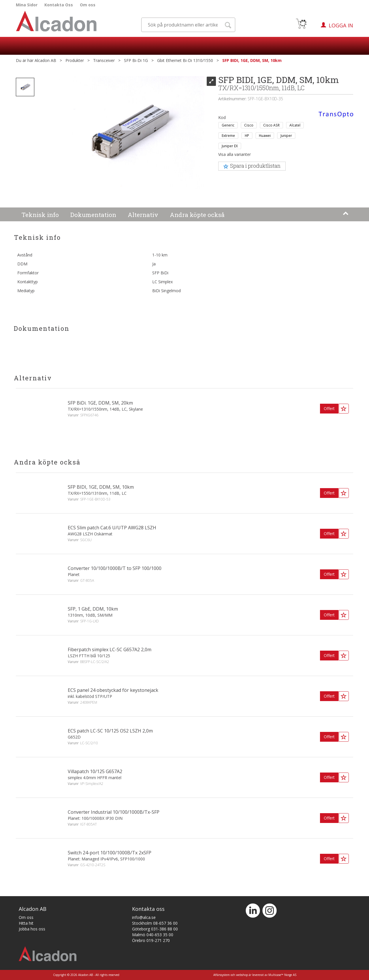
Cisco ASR (271, 125)
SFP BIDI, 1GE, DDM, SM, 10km (252, 60)
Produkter (75, 60)
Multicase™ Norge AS (282, 975)
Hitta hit (26, 923)
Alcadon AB (45, 60)
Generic (228, 125)
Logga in (341, 25)
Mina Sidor (27, 5)
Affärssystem (222, 975)
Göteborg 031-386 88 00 (155, 929)
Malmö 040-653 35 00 (153, 935)
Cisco (249, 125)
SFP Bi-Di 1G (136, 60)
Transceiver (104, 60)
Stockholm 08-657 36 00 (155, 923)
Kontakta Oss (59, 5)
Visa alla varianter (235, 154)
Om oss (88, 5)
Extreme (228, 135)
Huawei (265, 135)
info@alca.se (144, 917)
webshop (242, 975)
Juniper (286, 135)
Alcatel (295, 125)
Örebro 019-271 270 (151, 940)
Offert (329, 408)
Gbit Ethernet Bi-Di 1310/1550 (185, 60)
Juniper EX (230, 146)
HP (247, 135)
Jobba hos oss (32, 929)
